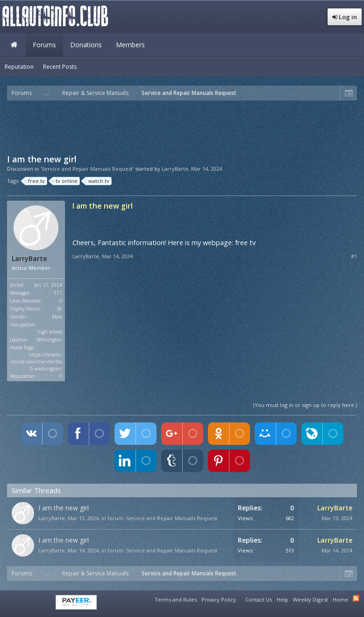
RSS (356, 598)
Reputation (19, 67)
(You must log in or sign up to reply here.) (305, 405)
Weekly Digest (310, 599)
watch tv (97, 181)
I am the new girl (64, 508)
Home (14, 45)
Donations (86, 45)
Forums (44, 45)
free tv (35, 181)
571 (58, 293)
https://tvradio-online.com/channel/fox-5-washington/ (36, 362)
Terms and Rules (176, 599)
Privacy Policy (219, 599)
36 (59, 309)
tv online (65, 181)
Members (130, 45)
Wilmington (49, 340)
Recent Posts (60, 67)
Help (282, 599)
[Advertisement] (182, 126)
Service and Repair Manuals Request (172, 518)
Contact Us (259, 599)
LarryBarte (175, 169)
